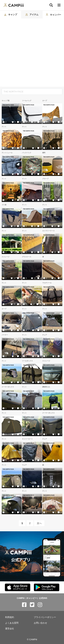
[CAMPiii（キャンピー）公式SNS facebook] (24, 605)
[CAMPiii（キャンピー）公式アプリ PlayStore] (47, 588)
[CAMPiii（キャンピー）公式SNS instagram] (40, 605)
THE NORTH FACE (8, 105)
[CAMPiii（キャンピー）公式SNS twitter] (32, 605)
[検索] (51, 5)
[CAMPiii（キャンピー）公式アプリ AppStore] (18, 588)
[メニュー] (59, 5)
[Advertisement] (32, 53)
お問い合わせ (40, 623)
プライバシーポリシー (45, 617)
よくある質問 (12, 623)
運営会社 (10, 629)
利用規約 (10, 617)
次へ (39, 523)
